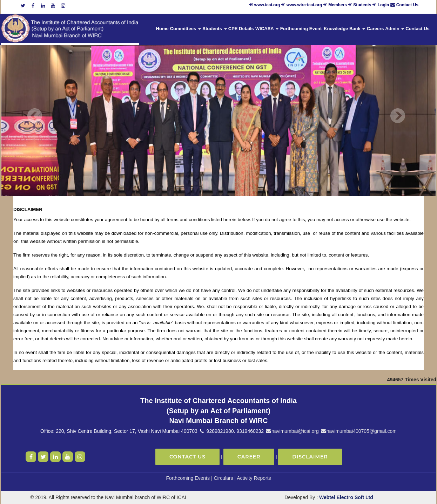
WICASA (267, 29)
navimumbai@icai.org (292, 431)
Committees (186, 29)
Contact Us (407, 5)
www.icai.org (267, 5)
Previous (35, 116)
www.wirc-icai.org (305, 5)
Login (384, 5)
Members (338, 5)
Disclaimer (310, 457)
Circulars (223, 478)
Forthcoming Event (301, 29)
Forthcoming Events (188, 478)
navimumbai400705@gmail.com (358, 431)
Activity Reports (254, 478)
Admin (395, 29)
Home (162, 29)
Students (362, 5)
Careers (375, 29)
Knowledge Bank (344, 29)
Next (398, 116)
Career (249, 457)
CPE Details (241, 29)
